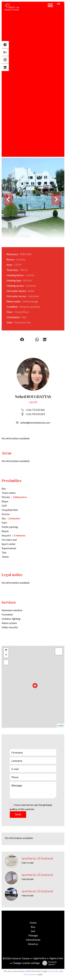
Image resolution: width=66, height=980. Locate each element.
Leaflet (61, 726)
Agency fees (56, 958)
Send (18, 814)
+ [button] (6, 650)
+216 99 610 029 (35, 414)
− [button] (6, 655)
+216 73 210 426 (35, 410)
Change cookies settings (26, 963)
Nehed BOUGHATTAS (33, 397)
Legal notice (39, 958)
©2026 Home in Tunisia (16, 958)
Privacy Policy (53, 971)
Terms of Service (31, 974)
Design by (49, 963)
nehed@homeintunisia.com (35, 423)
